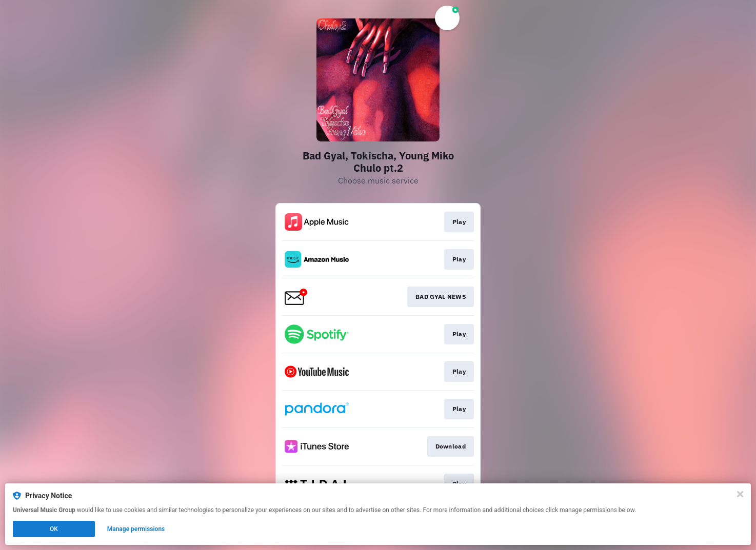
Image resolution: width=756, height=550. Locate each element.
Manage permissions (136, 529)
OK (54, 529)
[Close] (740, 494)
